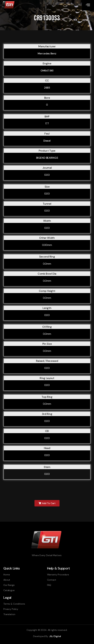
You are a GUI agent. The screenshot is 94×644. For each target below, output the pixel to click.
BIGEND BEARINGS (47, 158)
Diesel (47, 141)
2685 (47, 88)
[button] (47, 503)
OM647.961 (47, 71)
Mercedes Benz (47, 54)
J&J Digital (55, 636)
